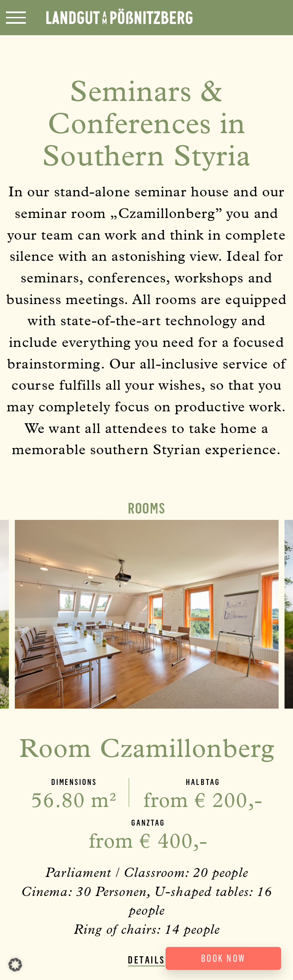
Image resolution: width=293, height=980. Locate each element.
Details (147, 960)
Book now (224, 958)
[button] (15, 965)
